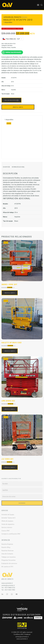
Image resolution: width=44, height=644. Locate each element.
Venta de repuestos (8, 524)
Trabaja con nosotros (9, 557)
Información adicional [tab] (18, 167)
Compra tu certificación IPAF (11, 534)
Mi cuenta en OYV (7, 567)
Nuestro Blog (6, 547)
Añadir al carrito (18, 107)
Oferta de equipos (7, 521)
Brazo (9, 47)
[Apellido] (22, 490)
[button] (38, 5)
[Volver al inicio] (7, 5)
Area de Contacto (7, 554)
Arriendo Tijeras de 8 (8, 518)
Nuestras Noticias (7, 551)
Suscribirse (22, 503)
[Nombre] (22, 484)
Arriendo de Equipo (8, 515)
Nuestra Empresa (7, 544)
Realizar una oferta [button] (11, 100)
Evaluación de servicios (9, 563)
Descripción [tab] (6, 167)
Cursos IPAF (6, 531)
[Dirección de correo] (22, 497)
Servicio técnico (7, 527)
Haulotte (13, 47)
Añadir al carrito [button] (10, 293)
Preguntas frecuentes (8, 560)
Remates (24, 17)
